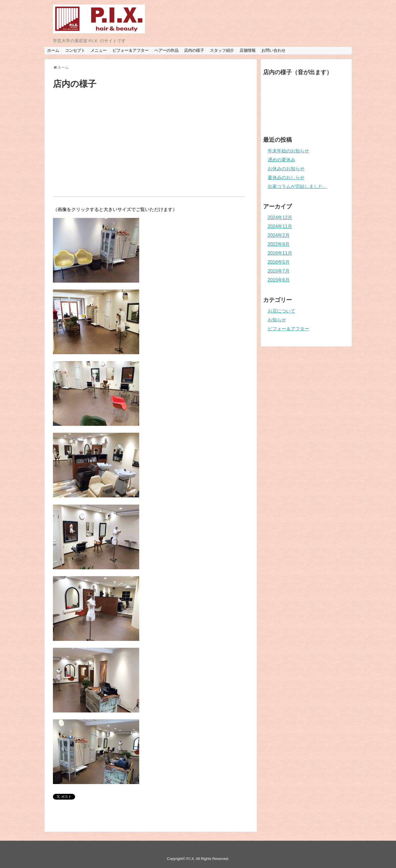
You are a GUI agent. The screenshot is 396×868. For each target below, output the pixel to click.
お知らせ (277, 320)
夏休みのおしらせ (286, 178)
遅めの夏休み (282, 160)
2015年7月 (279, 271)
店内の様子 (194, 50)
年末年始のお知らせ (288, 151)
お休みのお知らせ (286, 169)
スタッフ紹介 (222, 50)
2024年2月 (279, 235)
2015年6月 (279, 280)
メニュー (99, 50)
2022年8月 (279, 244)
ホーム (53, 50)
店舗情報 (248, 50)
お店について (282, 311)
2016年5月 (279, 262)
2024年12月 (280, 218)
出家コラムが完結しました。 (298, 186)
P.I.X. (191, 859)
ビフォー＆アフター (131, 50)
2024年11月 (280, 226)
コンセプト (75, 50)
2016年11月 (280, 253)
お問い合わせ (273, 50)
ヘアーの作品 (167, 50)
